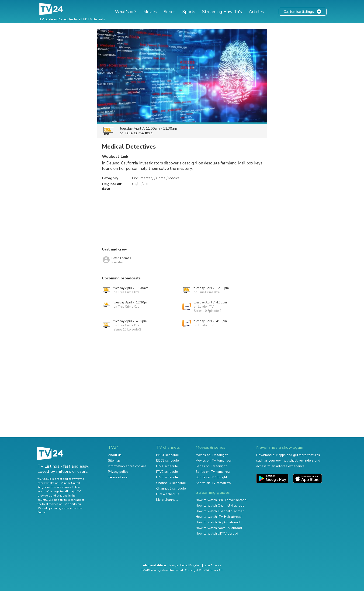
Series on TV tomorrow (213, 472)
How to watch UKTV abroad (217, 534)
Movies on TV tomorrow (214, 461)
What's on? (126, 12)
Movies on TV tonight (212, 455)
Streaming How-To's (222, 12)
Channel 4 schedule (171, 483)
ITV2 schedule (167, 472)
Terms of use (118, 477)
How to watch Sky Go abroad (218, 522)
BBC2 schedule (168, 461)
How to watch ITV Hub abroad (219, 517)
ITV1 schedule (167, 466)
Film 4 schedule (168, 494)
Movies (150, 12)
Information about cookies (127, 466)
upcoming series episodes (65, 508)
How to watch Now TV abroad (219, 528)
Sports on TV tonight (211, 477)
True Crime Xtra (139, 133)
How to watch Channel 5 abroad (220, 511)
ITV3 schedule (167, 477)
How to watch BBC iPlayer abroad (221, 500)
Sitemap (114, 461)
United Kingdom (191, 565)
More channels (167, 500)
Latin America (212, 565)
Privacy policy (118, 472)
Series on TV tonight (211, 466)
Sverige (173, 565)
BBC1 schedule (168, 455)
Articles (256, 12)
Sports (189, 12)
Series (170, 12)
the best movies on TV (52, 504)
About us (115, 455)
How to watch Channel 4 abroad (220, 506)
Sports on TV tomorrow (213, 483)
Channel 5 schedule (171, 488)
